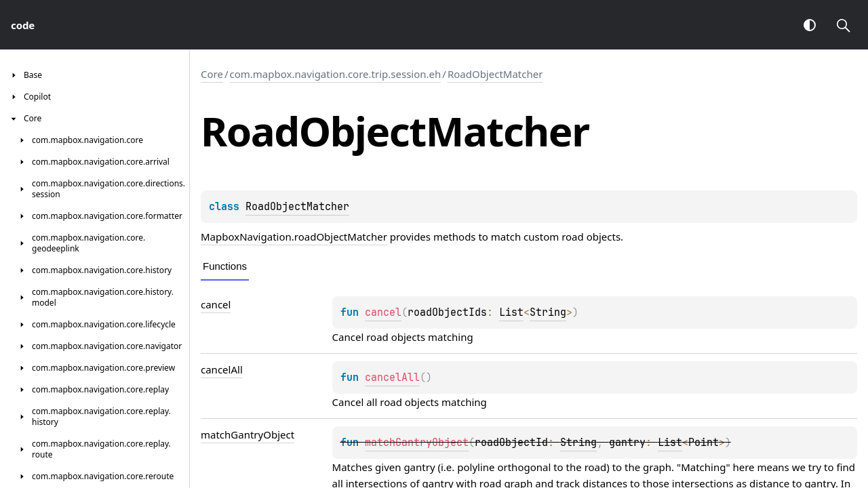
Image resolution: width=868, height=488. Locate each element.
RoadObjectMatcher (495, 74)
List (511, 312)
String (548, 312)
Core (212, 74)
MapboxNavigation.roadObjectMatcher (294, 237)
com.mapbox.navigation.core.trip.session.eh (336, 74)
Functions (225, 266)
